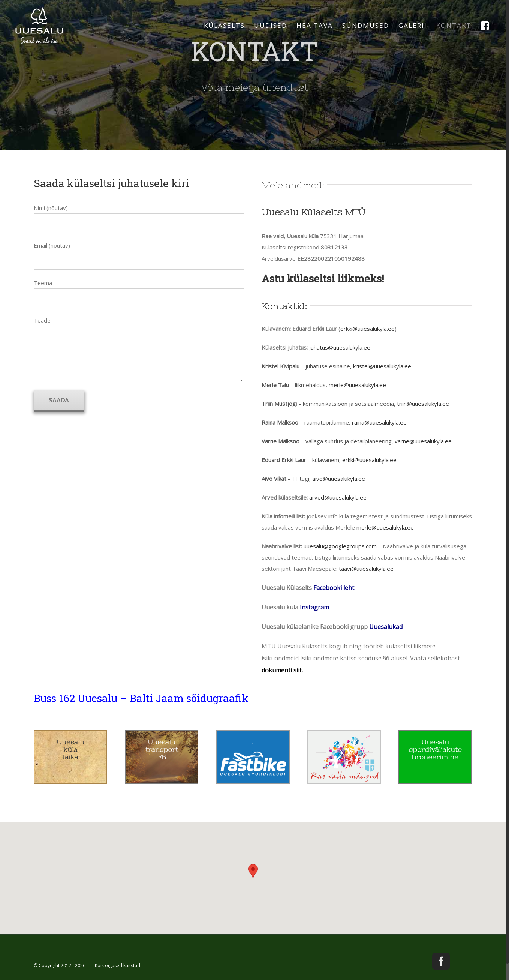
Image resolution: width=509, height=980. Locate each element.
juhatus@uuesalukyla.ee (340, 347)
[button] (253, 871)
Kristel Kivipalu (281, 366)
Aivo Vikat (274, 479)
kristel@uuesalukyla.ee (382, 366)
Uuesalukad (386, 627)
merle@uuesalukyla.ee (357, 385)
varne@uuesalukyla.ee (423, 441)
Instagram (314, 607)
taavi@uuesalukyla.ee (366, 569)
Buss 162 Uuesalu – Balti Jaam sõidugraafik (141, 698)
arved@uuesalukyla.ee (338, 497)
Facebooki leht (334, 588)
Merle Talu (275, 385)
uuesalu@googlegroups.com (340, 546)
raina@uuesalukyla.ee (379, 422)
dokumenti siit (282, 670)
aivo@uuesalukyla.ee (339, 479)
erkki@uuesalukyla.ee (368, 329)
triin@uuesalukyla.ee (423, 404)
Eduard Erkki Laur (284, 460)
